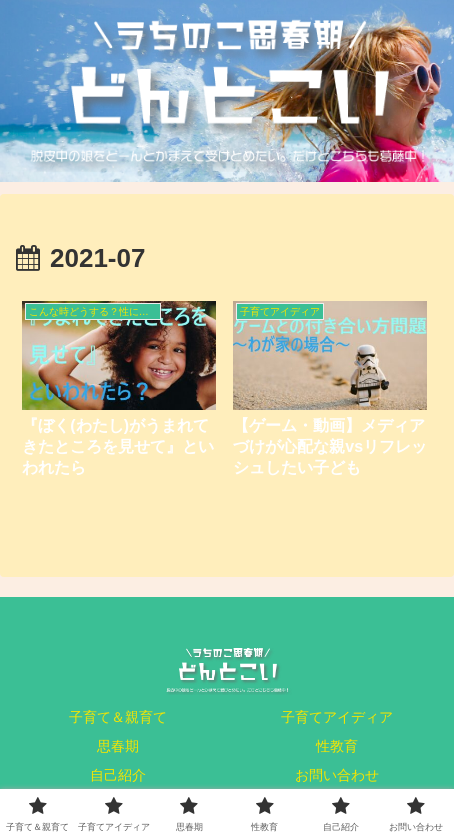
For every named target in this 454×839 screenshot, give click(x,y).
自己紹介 (118, 775)
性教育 (337, 746)
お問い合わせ (337, 775)
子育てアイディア (337, 717)
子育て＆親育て (118, 717)
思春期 (118, 746)
